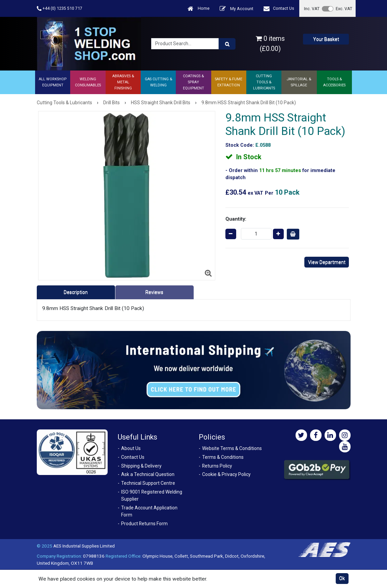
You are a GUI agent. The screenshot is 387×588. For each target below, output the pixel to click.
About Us (131, 448)
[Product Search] (227, 44)
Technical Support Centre (148, 483)
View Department (327, 262)
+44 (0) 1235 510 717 (60, 9)
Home (199, 9)
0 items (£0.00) (270, 44)
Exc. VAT (344, 9)
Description (76, 292)
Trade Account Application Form (149, 511)
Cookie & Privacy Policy (226, 474)
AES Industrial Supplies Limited (84, 546)
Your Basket (326, 39)
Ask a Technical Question (148, 474)
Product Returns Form (144, 524)
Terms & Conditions (223, 457)
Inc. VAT (312, 9)
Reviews (154, 292)
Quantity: (236, 219)
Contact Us (279, 9)
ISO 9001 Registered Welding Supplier (152, 495)
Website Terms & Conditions (232, 448)
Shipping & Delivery (141, 466)
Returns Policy (217, 466)
